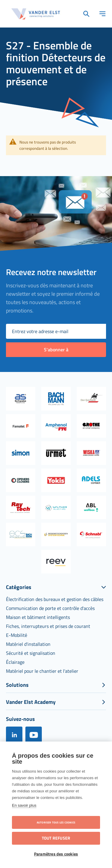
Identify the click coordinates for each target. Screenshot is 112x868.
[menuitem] (55, 599)
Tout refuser (56, 838)
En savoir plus (24, 805)
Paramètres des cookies (56, 854)
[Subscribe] (56, 350)
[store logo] (36, 14)
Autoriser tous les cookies (56, 822)
